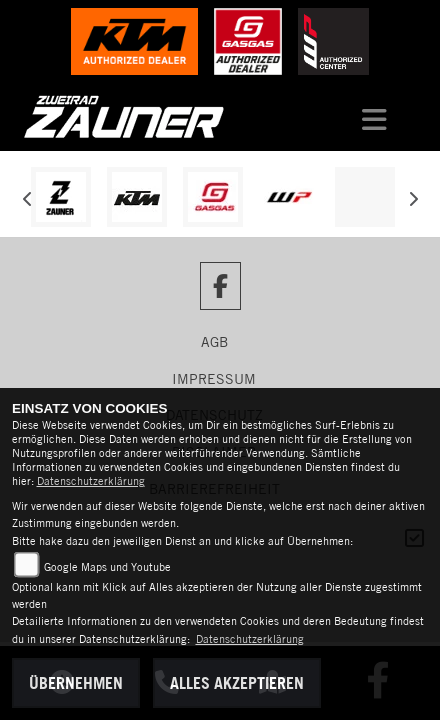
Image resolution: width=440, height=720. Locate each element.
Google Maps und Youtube (107, 567)
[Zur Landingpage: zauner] (61, 197)
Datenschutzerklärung (91, 481)
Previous (27, 202)
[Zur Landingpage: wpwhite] (289, 197)
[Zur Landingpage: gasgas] (213, 197)
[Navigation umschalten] (374, 117)
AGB (214, 342)
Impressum (214, 379)
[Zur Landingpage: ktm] (137, 197)
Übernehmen (76, 683)
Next (412, 202)
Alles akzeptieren (237, 683)
